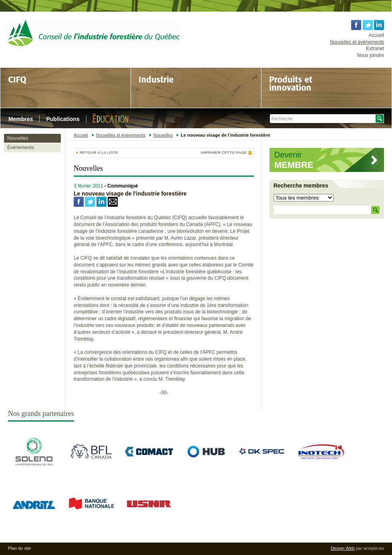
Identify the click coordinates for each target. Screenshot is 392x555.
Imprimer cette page (224, 153)
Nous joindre (371, 55)
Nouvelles (18, 138)
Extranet (375, 48)
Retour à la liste (99, 152)
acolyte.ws (374, 548)
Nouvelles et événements (357, 42)
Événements (21, 147)
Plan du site (19, 548)
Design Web (343, 548)
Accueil (376, 35)
